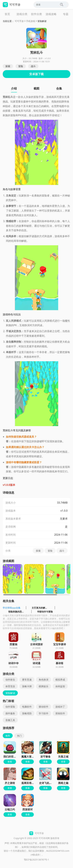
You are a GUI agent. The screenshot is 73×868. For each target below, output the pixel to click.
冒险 (21, 66)
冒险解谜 (42, 21)
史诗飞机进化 (47, 783)
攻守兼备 (45, 757)
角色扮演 (44, 680)
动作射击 (10, 680)
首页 (7, 14)
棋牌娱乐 (44, 686)
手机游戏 (31, 21)
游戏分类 (22, 14)
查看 (10, 762)
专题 (66, 14)
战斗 (33, 66)
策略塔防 (27, 713)
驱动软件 (44, 707)
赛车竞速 (27, 680)
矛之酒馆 (10, 783)
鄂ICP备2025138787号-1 (37, 860)
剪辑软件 (60, 713)
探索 (8, 66)
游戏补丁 (60, 707)
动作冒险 (10, 707)
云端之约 (10, 809)
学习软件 (44, 713)
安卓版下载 (36, 74)
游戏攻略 (51, 14)
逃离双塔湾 (28, 783)
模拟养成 (60, 680)
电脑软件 (27, 707)
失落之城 (63, 757)
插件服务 (10, 713)
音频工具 (10, 720)
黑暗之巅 (63, 783)
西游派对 (28, 809)
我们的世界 (10, 757)
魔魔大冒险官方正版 (33, 757)
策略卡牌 (27, 686)
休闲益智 (60, 686)
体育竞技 (10, 686)
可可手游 (19, 21)
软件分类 (36, 14)
